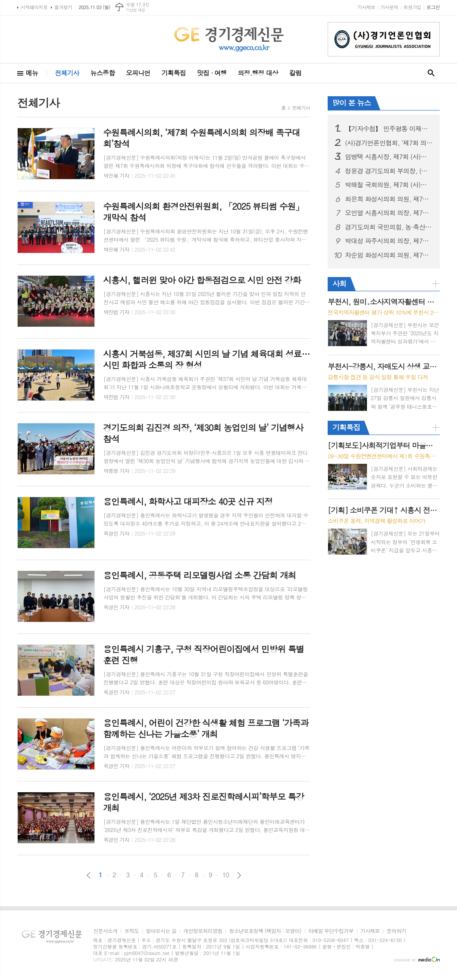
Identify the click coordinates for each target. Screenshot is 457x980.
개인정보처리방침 (203, 931)
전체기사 (67, 73)
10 (226, 875)
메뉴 (32, 73)
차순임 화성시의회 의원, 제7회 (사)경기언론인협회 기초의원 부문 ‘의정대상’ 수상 (389, 255)
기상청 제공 (136, 10)
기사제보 (366, 7)
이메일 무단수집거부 (331, 931)
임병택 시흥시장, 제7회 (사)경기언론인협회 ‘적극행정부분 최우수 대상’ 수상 (389, 157)
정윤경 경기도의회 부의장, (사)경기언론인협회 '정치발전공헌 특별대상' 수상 (389, 171)
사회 (339, 284)
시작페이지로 (34, 7)
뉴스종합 (103, 73)
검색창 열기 (431, 73)
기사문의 (389, 7)
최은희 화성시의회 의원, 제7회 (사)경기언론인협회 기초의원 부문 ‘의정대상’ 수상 (389, 199)
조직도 (131, 931)
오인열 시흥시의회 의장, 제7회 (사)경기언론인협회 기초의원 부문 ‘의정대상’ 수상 (389, 213)
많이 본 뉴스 (352, 103)
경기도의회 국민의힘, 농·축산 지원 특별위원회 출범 (389, 227)
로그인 (433, 7)
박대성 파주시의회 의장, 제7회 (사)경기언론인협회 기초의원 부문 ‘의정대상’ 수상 (389, 241)
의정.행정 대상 (258, 73)
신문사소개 (105, 931)
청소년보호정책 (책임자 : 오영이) (265, 931)
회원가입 (412, 7)
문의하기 (396, 931)
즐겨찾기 (63, 7)
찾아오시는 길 (161, 931)
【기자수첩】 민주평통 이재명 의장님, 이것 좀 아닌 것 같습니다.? (389, 129)
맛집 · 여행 (212, 73)
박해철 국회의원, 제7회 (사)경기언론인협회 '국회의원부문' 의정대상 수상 (389, 185)
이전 (89, 875)
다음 (239, 875)
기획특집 (173, 73)
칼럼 (295, 73)
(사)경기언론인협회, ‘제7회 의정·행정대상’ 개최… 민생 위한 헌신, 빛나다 (389, 143)
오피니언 (138, 73)
